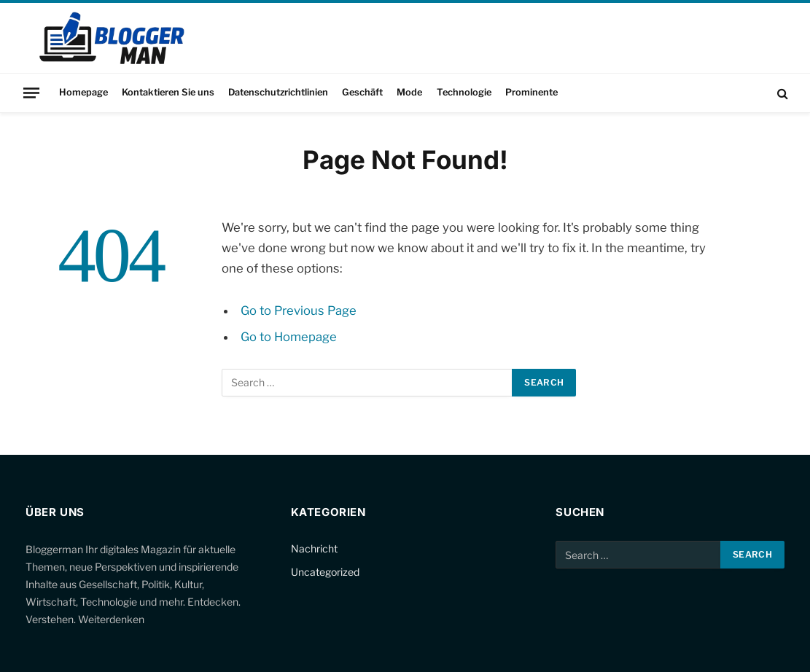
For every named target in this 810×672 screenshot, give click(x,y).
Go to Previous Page (299, 310)
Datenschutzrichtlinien (278, 92)
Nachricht (314, 548)
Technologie (464, 92)
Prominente (531, 92)
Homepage (83, 92)
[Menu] (31, 93)
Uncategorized (325, 572)
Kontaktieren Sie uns (168, 92)
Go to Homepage (289, 337)
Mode (409, 92)
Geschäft (362, 92)
